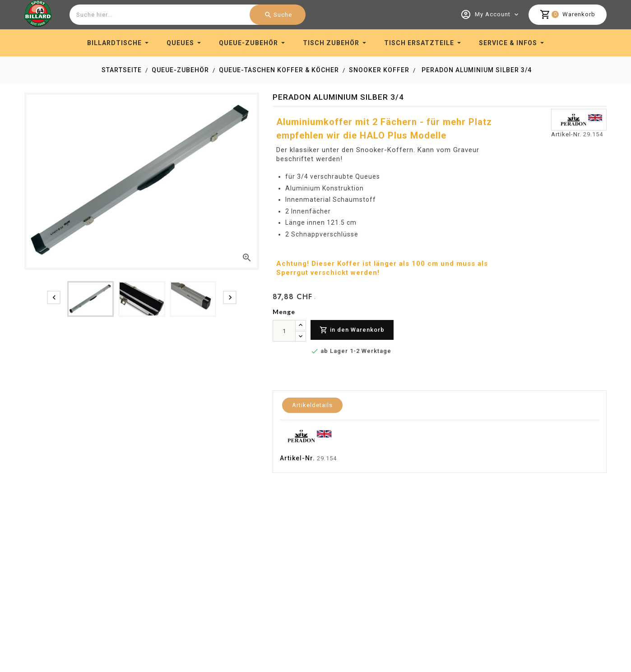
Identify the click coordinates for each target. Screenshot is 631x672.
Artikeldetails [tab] (312, 405)
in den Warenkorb (352, 330)
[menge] (284, 331)
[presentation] (54, 297)
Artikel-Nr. (566, 134)
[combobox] (186, 15)
